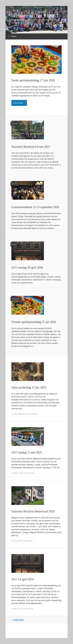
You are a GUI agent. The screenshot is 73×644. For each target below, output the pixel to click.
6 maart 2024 (17, 609)
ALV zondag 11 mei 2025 (27, 452)
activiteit (15, 124)
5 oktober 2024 (17, 473)
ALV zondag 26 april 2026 (27, 268)
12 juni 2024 (16, 541)
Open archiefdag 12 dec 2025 (29, 387)
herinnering (16, 299)
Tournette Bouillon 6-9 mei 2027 (31, 147)
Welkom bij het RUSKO (36, 16)
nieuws (14, 244)
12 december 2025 (19, 414)
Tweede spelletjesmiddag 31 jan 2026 (34, 322)
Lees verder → (19, 103)
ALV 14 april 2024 (23, 579)
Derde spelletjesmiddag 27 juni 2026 (33, 80)
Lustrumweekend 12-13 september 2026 (35, 207)
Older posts (18, 620)
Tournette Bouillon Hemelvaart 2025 (33, 511)
